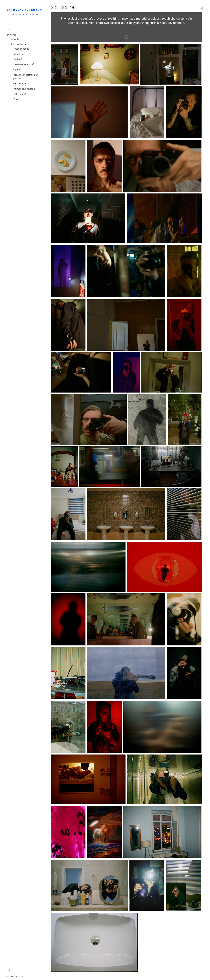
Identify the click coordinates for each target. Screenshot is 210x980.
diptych (17, 70)
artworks (11, 35)
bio (8, 30)
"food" (16, 99)
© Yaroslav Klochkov (15, 977)
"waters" (18, 59)
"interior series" (22, 49)
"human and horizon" (24, 89)
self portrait (20, 84)
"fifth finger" (19, 94)
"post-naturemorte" (23, 64)
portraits (15, 39)
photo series (17, 44)
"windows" (19, 54)
